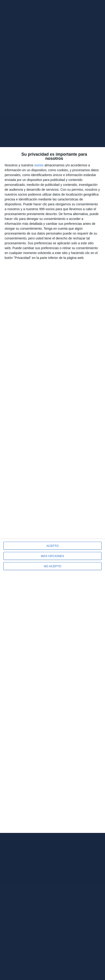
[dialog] (52, 490)
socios (39, 165)
